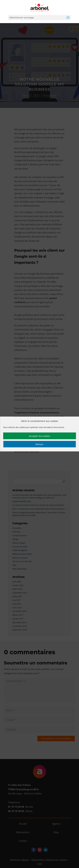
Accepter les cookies (39, 436)
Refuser (40, 444)
